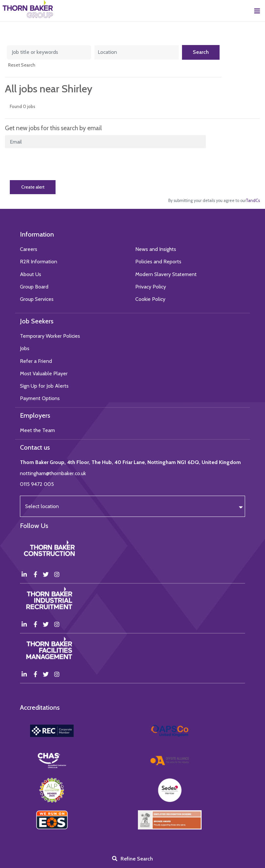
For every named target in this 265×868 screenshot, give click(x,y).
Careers (29, 249)
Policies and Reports (158, 262)
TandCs (253, 201)
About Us (31, 274)
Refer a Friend (36, 361)
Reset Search (22, 65)
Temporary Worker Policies (50, 336)
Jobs (25, 348)
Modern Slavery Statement (166, 274)
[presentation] (55, 164)
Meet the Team (37, 430)
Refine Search (137, 859)
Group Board (34, 287)
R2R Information (39, 262)
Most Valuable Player (44, 373)
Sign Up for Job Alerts (44, 386)
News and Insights (156, 249)
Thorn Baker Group (28, 9)
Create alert (33, 187)
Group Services (37, 299)
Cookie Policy (150, 299)
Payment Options (40, 398)
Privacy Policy (151, 287)
